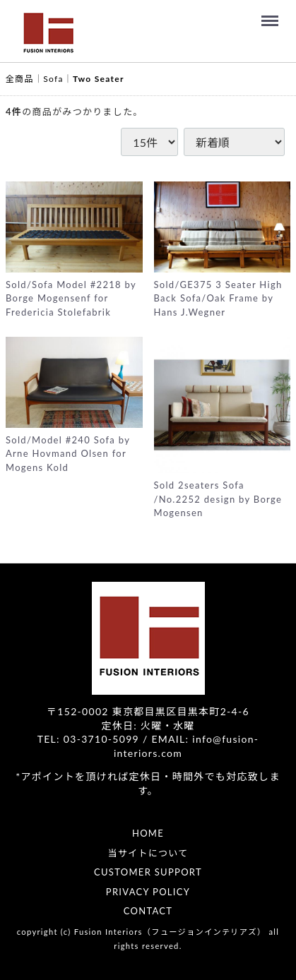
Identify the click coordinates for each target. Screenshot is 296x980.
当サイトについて (148, 853)
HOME (148, 833)
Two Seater (99, 79)
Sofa (53, 79)
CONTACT (148, 911)
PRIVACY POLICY (148, 892)
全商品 (20, 79)
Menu (272, 14)
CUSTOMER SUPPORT (148, 872)
